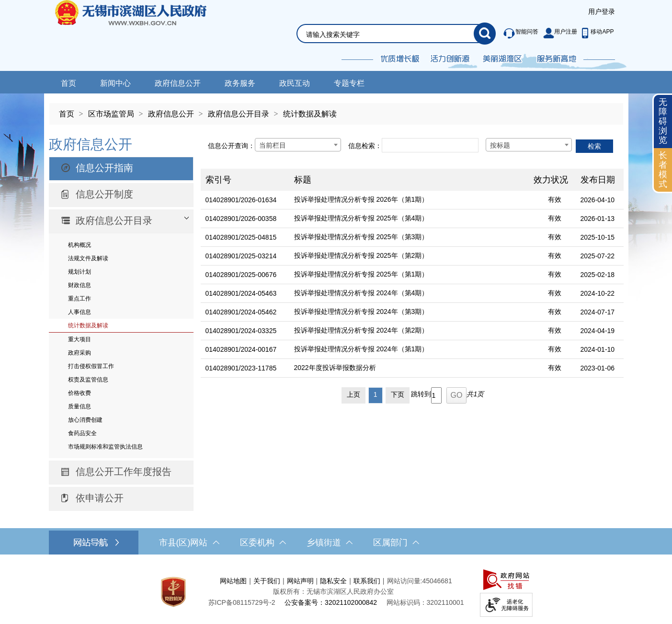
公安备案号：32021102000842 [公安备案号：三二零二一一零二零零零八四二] (331, 602)
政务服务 (240, 83)
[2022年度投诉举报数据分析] (409, 368)
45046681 (437, 581)
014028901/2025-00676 (241, 275)
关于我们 (267, 581)
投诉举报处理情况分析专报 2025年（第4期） (361, 218)
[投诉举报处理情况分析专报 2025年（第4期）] (409, 219)
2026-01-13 (598, 219)
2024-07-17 (598, 312)
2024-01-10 (598, 349)
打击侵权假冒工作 (91, 366)
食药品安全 (82, 433)
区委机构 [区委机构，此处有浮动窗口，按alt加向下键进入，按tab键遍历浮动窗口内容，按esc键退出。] (263, 543)
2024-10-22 (598, 293)
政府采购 (80, 353)
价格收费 (80, 393)
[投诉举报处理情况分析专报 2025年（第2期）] (409, 256)
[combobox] (298, 145)
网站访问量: (405, 581)
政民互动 (295, 83)
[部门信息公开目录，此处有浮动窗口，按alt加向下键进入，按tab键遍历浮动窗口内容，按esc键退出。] (121, 221)
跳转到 (421, 394)
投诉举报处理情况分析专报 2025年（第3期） (361, 237)
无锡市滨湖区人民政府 (144, 35)
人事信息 (80, 312)
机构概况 (80, 245)
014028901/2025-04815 (241, 237)
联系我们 (367, 581)
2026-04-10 (598, 200)
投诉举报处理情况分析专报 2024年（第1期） (361, 349)
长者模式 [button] (663, 169)
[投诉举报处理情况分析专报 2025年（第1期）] (409, 275)
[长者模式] (663, 170)
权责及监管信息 (88, 380)
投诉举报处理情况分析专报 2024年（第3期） (361, 312)
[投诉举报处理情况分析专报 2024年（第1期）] (409, 350)
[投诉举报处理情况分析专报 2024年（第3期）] (409, 312)
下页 (398, 394)
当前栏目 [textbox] (273, 145)
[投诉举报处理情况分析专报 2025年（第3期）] (409, 237)
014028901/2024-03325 (241, 331)
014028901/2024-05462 (241, 312)
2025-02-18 (598, 275)
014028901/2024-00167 (241, 349)
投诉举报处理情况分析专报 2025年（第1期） (361, 274)
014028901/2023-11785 (241, 368)
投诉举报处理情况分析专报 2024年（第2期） (361, 330)
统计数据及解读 (310, 114)
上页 (353, 394)
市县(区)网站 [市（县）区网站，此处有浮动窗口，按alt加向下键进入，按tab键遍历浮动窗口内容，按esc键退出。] (189, 543)
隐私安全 (333, 581)
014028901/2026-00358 (241, 219)
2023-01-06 (598, 368)
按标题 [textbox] (500, 145)
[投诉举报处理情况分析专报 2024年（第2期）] (409, 331)
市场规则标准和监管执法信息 (105, 447)
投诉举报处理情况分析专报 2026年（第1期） (361, 199)
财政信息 (80, 285)
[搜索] (485, 34)
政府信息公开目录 (239, 114)
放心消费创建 (85, 420)
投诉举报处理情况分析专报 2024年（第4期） (361, 293)
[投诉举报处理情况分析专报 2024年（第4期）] (409, 294)
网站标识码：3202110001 (425, 602)
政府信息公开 (178, 83)
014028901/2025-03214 (241, 256)
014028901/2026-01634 (241, 200)
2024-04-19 (598, 331)
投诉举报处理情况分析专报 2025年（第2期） (361, 255)
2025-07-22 (598, 256)
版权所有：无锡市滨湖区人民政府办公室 (333, 591)
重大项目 (80, 339)
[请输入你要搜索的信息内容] (390, 35)
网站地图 (233, 581)
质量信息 (80, 406)
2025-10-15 (598, 237)
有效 (555, 199)
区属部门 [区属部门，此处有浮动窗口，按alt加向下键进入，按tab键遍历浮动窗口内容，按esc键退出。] (396, 543)
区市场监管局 (111, 114)
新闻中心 (115, 83)
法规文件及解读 (88, 258)
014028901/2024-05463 (241, 293)
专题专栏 (349, 83)
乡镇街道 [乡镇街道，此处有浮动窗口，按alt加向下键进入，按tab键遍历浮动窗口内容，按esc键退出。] (330, 543)
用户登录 (602, 12)
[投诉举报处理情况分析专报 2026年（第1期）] (409, 200)
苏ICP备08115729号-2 (242, 602)
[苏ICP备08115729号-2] (242, 602)
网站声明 (300, 581)
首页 (68, 83)
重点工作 (80, 299)
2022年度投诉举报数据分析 (335, 368)
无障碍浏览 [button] (663, 121)
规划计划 (80, 272)
